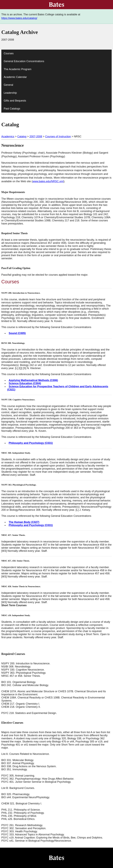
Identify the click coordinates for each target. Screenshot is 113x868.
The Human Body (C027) (24, 522)
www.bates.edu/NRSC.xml (48, 181)
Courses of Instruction (58, 137)
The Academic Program (18, 69)
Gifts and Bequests (15, 101)
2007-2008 (36, 137)
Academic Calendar (15, 77)
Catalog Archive (20, 32)
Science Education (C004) (25, 383)
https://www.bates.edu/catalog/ (19, 18)
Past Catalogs (12, 109)
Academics (8, 137)
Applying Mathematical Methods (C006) (33, 380)
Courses (9, 53)
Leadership (10, 93)
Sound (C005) (17, 333)
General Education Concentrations (24, 61)
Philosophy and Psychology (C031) (31, 443)
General (8, 85)
